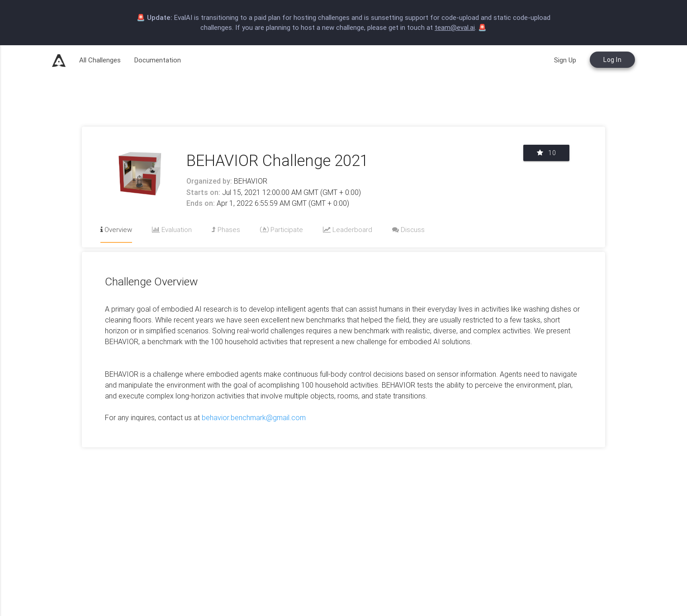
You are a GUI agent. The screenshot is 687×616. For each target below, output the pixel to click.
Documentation (158, 60)
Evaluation (172, 230)
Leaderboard (348, 230)
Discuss (408, 230)
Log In (612, 60)
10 (546, 153)
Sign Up (565, 60)
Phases (226, 230)
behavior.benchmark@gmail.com (254, 417)
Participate (282, 230)
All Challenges (100, 60)
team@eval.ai (455, 27)
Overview (116, 230)
